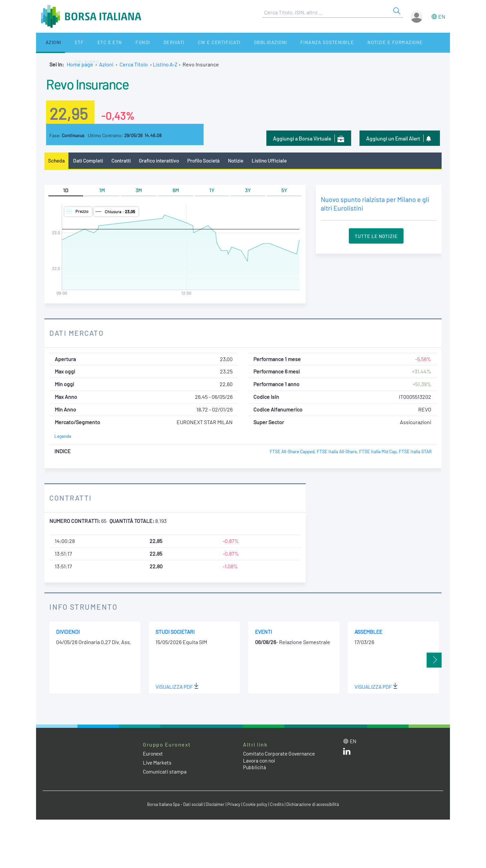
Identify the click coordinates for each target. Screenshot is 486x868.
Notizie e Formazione (355, 43)
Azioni (48, 43)
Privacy (234, 805)
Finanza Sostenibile (289, 43)
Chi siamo (404, 43)
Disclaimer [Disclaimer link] (215, 805)
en (442, 17)
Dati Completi (89, 161)
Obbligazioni (236, 43)
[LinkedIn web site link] (347, 753)
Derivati (147, 43)
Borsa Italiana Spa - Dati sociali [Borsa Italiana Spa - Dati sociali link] (173, 805)
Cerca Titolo (134, 64)
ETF (69, 43)
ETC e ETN (93, 43)
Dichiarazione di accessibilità (315, 805)
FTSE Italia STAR (415, 452)
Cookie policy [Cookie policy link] (256, 805)
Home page (80, 64)
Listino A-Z (166, 64)
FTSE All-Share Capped (290, 452)
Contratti (123, 161)
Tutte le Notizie (376, 236)
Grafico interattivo (162, 161)
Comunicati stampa (165, 772)
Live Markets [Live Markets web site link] (158, 763)
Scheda (57, 161)
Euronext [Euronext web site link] (154, 754)
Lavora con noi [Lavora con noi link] (260, 761)
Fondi (121, 43)
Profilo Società (208, 161)
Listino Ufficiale (276, 161)
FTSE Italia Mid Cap (377, 452)
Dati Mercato (77, 333)
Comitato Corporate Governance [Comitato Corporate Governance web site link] (281, 754)
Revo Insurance (91, 83)
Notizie (241, 161)
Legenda (63, 437)
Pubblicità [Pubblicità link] (255, 768)
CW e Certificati (188, 43)
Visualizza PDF (177, 687)
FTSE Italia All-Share (335, 452)
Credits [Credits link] (278, 805)
